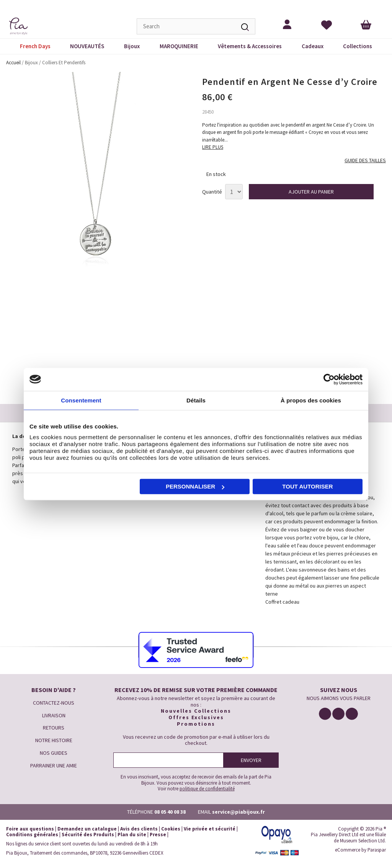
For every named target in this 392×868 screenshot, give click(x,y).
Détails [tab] (196, 400)
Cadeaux (313, 46)
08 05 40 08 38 (170, 812)
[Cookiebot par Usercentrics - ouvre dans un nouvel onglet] (329, 379)
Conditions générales (32, 835)
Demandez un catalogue (87, 829)
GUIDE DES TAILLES (365, 160)
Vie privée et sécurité (210, 829)
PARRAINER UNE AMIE (54, 765)
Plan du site (132, 835)
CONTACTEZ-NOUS (54, 703)
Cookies (171, 829)
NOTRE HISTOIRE (54, 740)
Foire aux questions (30, 829)
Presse (158, 835)
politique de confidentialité (207, 789)
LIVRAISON (54, 715)
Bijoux (132, 46)
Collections (358, 46)
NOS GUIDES (54, 753)
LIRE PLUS (213, 147)
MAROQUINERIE (179, 46)
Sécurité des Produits (88, 835)
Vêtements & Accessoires (250, 46)
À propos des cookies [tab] (311, 400)
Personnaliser (195, 486)
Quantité (212, 192)
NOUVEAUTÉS (87, 46)
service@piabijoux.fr (238, 812)
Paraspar (377, 850)
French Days (35, 46)
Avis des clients (139, 829)
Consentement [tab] (81, 400)
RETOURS (54, 728)
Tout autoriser (307, 486)
